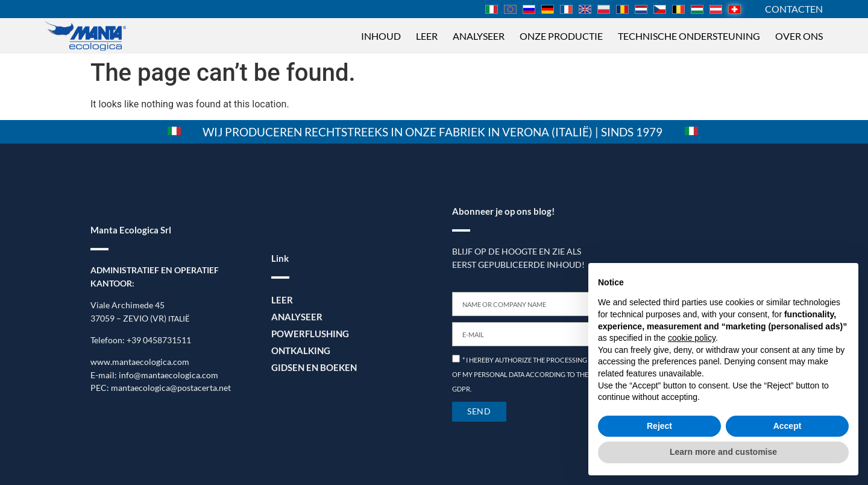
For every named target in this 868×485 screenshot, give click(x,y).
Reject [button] (659, 426)
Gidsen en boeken (311, 367)
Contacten (794, 9)
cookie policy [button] (692, 338)
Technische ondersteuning (689, 36)
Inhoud (381, 36)
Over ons (799, 36)
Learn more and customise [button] (723, 452)
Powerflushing (308, 333)
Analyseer (479, 36)
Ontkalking (299, 350)
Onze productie (561, 36)
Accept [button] (788, 426)
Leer (427, 36)
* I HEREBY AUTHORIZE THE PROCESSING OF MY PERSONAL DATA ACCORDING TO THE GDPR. (520, 374)
